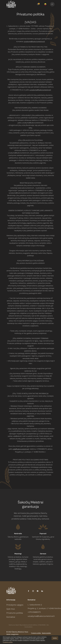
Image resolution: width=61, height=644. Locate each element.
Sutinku (55, 638)
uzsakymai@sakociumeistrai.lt (40, 90)
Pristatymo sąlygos (15, 605)
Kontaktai (11, 617)
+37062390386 (42, 625)
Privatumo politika (15, 613)
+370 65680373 (34, 612)
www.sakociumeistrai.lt (23, 145)
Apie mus (11, 609)
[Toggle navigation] (52, 4)
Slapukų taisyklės (46, 633)
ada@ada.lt (17, 436)
